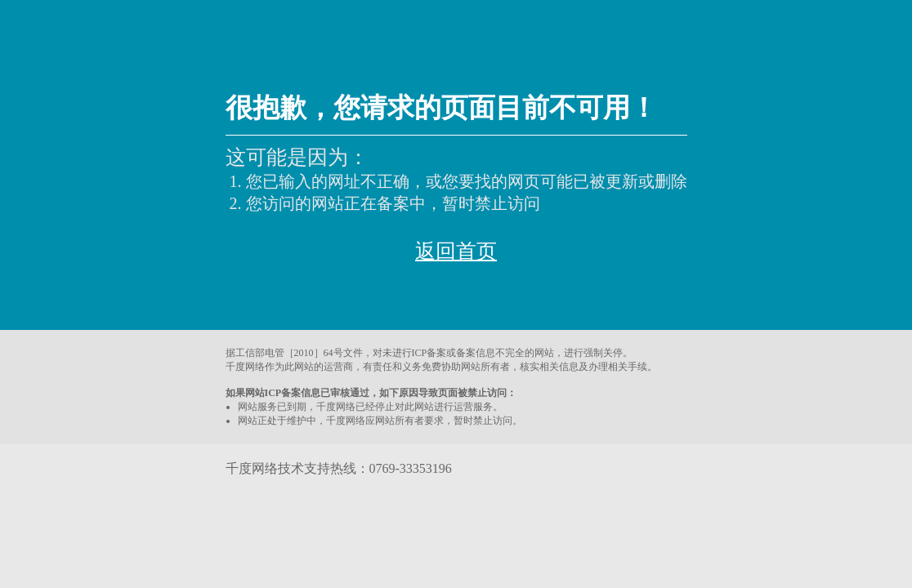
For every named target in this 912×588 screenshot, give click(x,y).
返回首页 (456, 251)
